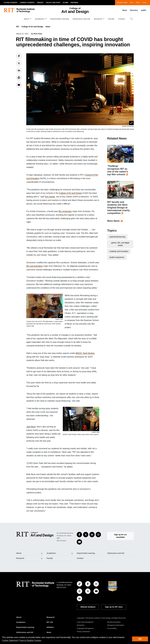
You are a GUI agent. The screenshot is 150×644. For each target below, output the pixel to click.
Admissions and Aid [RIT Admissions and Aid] (25, 632)
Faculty (111, 19)
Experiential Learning (60, 19)
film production (65, 211)
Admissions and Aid (81, 19)
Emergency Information (116, 625)
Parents (40, 3)
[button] (131, 19)
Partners (74, 3)
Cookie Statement (10, 640)
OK (140, 639)
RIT (18, 27)
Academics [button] (40, 19)
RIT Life (50, 622)
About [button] (26, 19)
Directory (134, 10)
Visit (132, 3)
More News (113, 221)
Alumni (66, 3)
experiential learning (117, 237)
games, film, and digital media (120, 244)
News (125, 10)
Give (144, 3)
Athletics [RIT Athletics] (50, 627)
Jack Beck (31, 427)
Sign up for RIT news (114, 607)
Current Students (27, 3)
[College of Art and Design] (35, 534)
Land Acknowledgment (85, 622)
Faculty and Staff (53, 3)
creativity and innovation (119, 251)
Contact (122, 19)
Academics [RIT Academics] (21, 622)
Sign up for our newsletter (120, 536)
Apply (138, 3)
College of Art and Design (32, 27)
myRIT (143, 10)
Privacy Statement (84, 632)
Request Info (122, 3)
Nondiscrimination (114, 622)
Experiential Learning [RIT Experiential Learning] (25, 627)
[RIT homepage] (19, 10)
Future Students (11, 3)
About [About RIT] (19, 617)
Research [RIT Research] (51, 617)
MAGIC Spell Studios (85, 353)
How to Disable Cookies (30, 640)
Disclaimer (81, 625)
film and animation (34, 266)
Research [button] (98, 19)
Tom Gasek (50, 197)
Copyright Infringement (85, 628)
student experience (117, 257)
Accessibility (112, 628)
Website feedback (88, 607)
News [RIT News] (49, 632)
